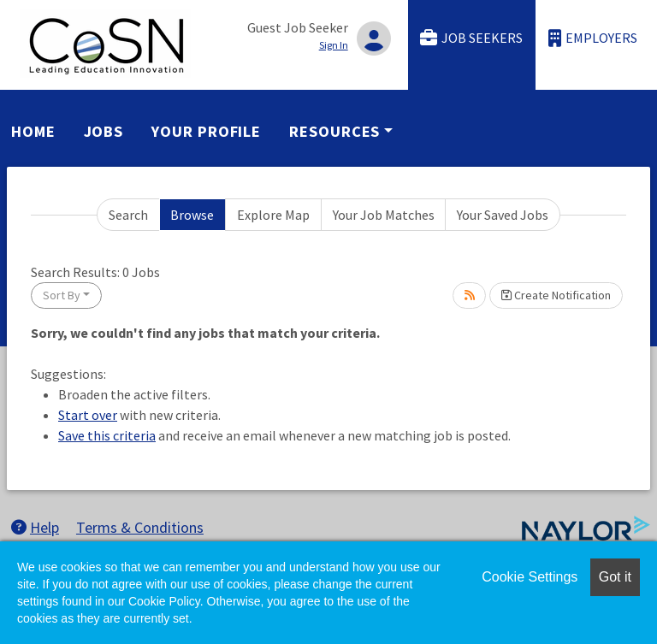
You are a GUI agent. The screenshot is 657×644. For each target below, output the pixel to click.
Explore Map (273, 215)
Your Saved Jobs (503, 215)
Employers (593, 38)
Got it (615, 577)
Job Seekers (471, 38)
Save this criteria (107, 435)
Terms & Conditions (140, 527)
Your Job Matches (384, 215)
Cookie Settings (530, 577)
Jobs (104, 131)
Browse (192, 215)
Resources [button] (334, 131)
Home (33, 131)
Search (128, 215)
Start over (88, 415)
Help (35, 527)
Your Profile (206, 131)
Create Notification (556, 295)
